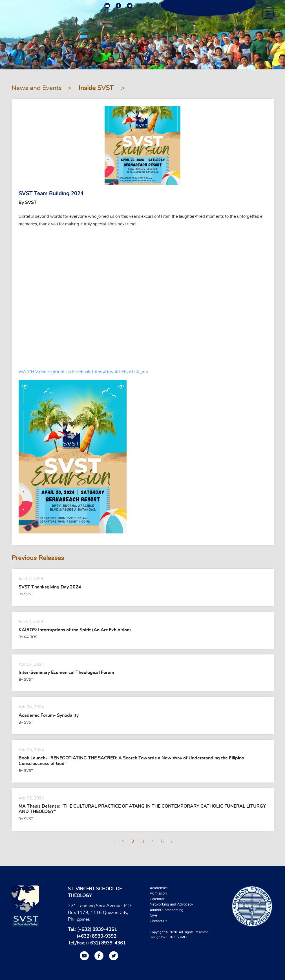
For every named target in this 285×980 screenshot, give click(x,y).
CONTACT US (148, 6)
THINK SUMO (176, 937)
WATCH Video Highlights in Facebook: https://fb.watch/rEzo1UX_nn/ (83, 372)
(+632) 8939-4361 (97, 930)
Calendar (157, 899)
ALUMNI (169, 6)
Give (153, 916)
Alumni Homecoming (167, 910)
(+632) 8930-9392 (97, 936)
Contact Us (158, 921)
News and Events (37, 88)
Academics (159, 888)
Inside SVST (97, 88)
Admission (158, 894)
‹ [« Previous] (114, 842)
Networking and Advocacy (171, 905)
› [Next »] (171, 842)
